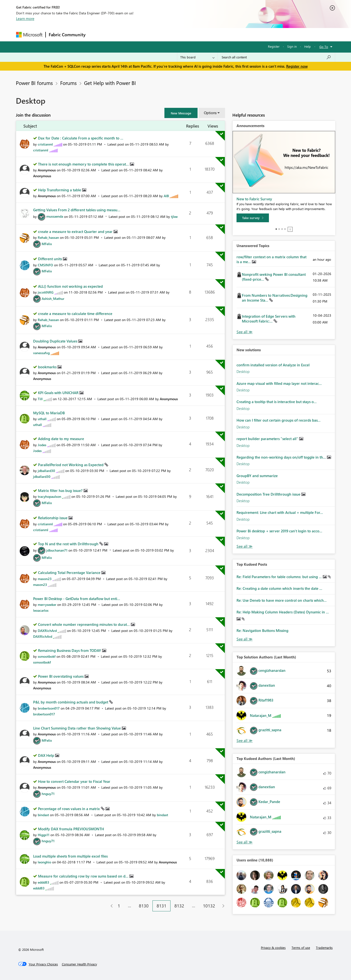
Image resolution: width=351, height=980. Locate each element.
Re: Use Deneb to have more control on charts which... (282, 600)
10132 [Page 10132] (209, 906)
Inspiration (118, 34)
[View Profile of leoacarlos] (41, 610)
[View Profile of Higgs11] (44, 835)
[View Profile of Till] (40, 399)
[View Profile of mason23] (45, 579)
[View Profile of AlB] (166, 196)
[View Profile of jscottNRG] (46, 292)
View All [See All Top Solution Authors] (245, 741)
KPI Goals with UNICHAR (59, 393)
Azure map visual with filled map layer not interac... (279, 383)
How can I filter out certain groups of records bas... (279, 420)
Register (274, 46)
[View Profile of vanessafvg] (41, 353)
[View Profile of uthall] (42, 419)
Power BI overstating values (61, 676)
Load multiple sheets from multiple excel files (70, 856)
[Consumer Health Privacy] (79, 964)
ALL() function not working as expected (70, 286)
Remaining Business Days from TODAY (70, 650)
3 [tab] (282, 229)
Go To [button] (324, 47)
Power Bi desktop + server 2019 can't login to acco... (279, 531)
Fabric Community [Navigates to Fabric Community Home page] (67, 35)
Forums (97, 34)
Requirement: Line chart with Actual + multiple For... (280, 512)
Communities (160, 34)
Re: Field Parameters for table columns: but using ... (280, 577)
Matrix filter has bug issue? (61, 490)
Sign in (292, 46)
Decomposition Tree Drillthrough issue (269, 494)
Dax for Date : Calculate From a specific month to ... (81, 138)
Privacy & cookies (273, 948)
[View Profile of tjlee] (174, 216)
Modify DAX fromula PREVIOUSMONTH (71, 829)
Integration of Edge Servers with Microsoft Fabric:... (269, 319)
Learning (200, 34)
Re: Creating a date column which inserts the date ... (279, 588)
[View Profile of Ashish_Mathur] (53, 299)
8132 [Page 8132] (179, 906)
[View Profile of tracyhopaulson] (49, 496)
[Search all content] (276, 57)
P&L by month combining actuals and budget (71, 702)
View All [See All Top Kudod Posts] (245, 639)
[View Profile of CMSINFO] (45, 265)
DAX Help (47, 755)
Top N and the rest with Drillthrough (69, 544)
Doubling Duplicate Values (56, 341)
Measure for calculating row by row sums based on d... (84, 876)
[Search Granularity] (197, 57)
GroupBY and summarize (257, 476)
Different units (50, 259)
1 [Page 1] (119, 906)
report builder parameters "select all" (268, 439)
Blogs (181, 34)
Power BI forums (34, 83)
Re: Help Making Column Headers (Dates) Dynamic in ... (283, 612)
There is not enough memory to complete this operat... (84, 164)
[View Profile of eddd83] (43, 882)
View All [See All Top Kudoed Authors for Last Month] (245, 842)
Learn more (25, 18)
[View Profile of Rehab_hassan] (48, 237)
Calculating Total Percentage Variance (70, 573)
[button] (181, 113)
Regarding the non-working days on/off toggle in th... (282, 457)
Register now (297, 66)
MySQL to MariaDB (49, 413)
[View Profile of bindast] (43, 815)
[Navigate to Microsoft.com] (29, 35)
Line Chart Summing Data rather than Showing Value (77, 728)
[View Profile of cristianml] (45, 144)
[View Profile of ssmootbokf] (47, 656)
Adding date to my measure (61, 439)
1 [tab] (276, 229)
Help (308, 46)
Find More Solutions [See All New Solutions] (245, 546)
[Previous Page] (110, 906)
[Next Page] (222, 906)
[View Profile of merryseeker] (47, 605)
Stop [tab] (290, 229)
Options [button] (210, 113)
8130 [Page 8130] (144, 906)
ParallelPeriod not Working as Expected (71, 465)
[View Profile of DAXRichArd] (47, 631)
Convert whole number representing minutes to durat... (84, 624)
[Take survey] (253, 218)
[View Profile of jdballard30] (46, 471)
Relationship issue (53, 518)
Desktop (243, 371)
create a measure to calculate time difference (75, 314)
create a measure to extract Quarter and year (76, 231)
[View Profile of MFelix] (47, 244)
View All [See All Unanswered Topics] (245, 332)
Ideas (138, 34)
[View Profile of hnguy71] (48, 794)
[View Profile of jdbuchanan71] (57, 550)
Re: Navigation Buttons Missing (262, 630)
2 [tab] (279, 229)
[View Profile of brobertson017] (49, 708)
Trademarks (324, 948)
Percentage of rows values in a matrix (69, 809)
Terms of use (301, 948)
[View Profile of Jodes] (42, 445)
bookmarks (48, 367)
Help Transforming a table (60, 190)
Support (221, 34)
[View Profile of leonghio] (44, 862)
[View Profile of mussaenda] (55, 216)
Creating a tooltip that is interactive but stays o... (277, 402)
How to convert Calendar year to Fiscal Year (74, 781)
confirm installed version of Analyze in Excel (273, 365)
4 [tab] (285, 229)
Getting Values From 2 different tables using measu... (77, 210)
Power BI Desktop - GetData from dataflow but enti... (77, 599)
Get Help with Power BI (110, 83)
